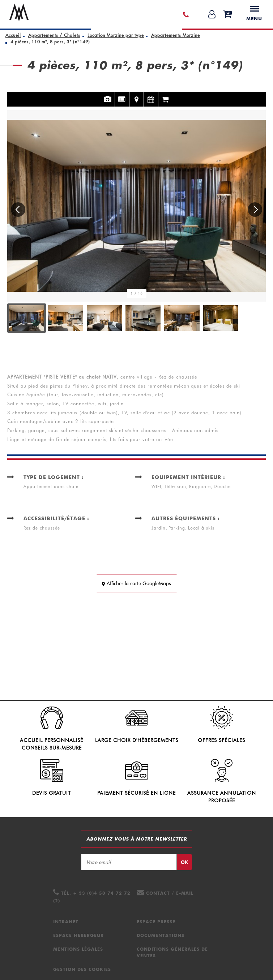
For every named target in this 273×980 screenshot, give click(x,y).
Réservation (166, 95)
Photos (108, 95)
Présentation (122, 95)
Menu (254, 14)
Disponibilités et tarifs (151, 95)
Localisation (136, 95)
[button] (18, 210)
